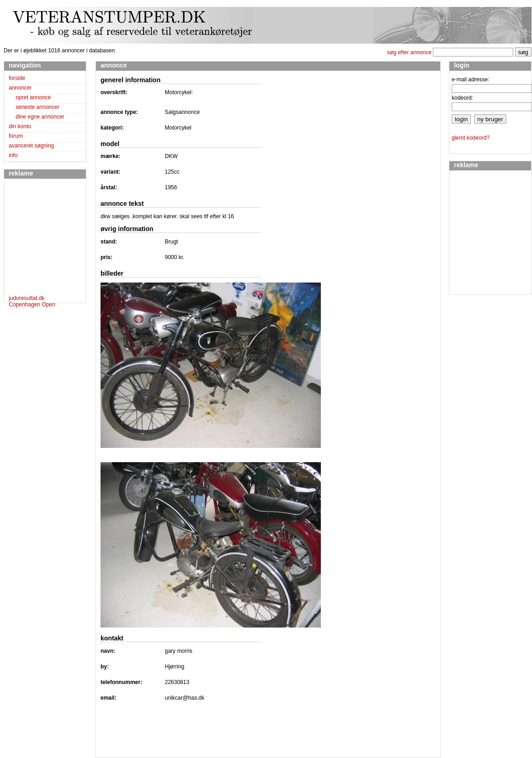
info (13, 155)
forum (16, 136)
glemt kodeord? (471, 138)
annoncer (20, 88)
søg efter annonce (409, 52)
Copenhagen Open (32, 305)
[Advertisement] (36, 238)
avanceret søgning (31, 146)
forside (17, 78)
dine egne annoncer (40, 117)
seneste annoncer (37, 107)
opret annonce (33, 97)
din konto (20, 126)
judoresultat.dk (27, 298)
